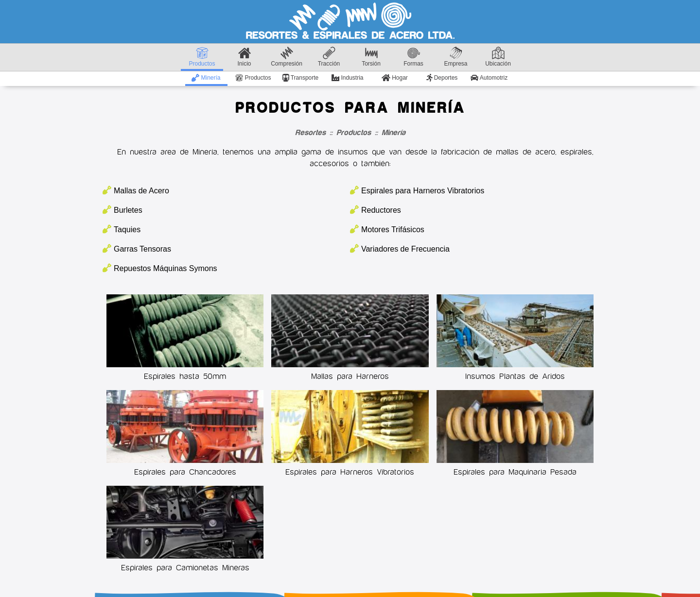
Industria (347, 78)
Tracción (329, 57)
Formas (413, 57)
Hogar (395, 78)
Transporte (301, 78)
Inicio (244, 57)
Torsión (371, 57)
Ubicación (498, 57)
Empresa (455, 57)
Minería (206, 78)
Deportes (442, 78)
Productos (202, 57)
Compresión (287, 57)
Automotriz (489, 78)
